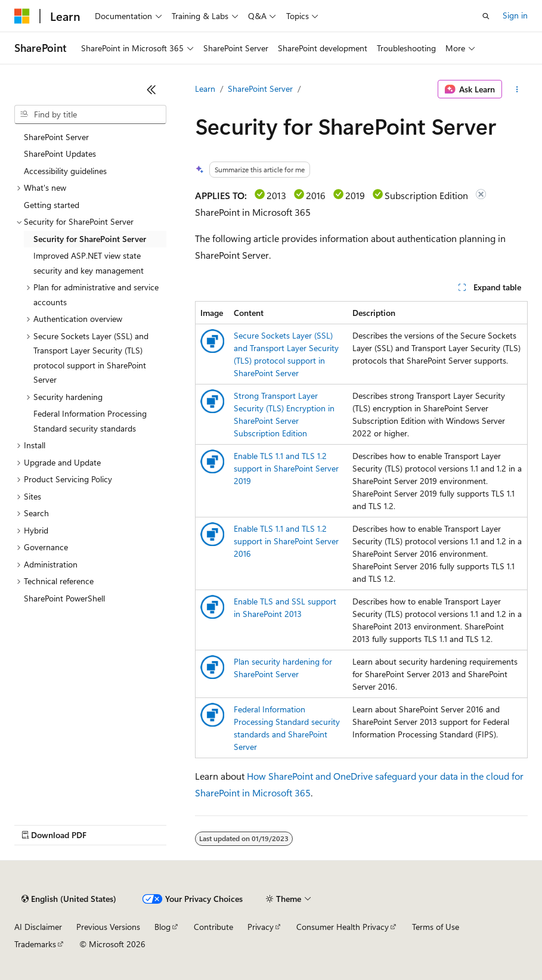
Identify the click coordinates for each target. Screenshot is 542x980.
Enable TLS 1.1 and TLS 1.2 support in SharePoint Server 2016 (286, 541)
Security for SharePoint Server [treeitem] (90, 239)
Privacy (261, 927)
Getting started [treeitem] (52, 205)
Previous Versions (108, 927)
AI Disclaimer (38, 927)
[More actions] (517, 89)
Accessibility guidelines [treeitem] (65, 171)
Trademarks (35, 944)
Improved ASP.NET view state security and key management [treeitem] (89, 263)
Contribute (213, 927)
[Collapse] (151, 89)
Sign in (515, 15)
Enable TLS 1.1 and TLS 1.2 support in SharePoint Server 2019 (286, 468)
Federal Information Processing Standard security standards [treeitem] (90, 421)
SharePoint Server (260, 89)
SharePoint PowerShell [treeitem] (64, 598)
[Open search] (486, 16)
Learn (205, 89)
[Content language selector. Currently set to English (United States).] (69, 899)
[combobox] (90, 114)
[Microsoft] (22, 16)
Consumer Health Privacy (343, 927)
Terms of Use (436, 927)
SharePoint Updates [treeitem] (60, 153)
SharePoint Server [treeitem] (56, 137)
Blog (162, 927)
